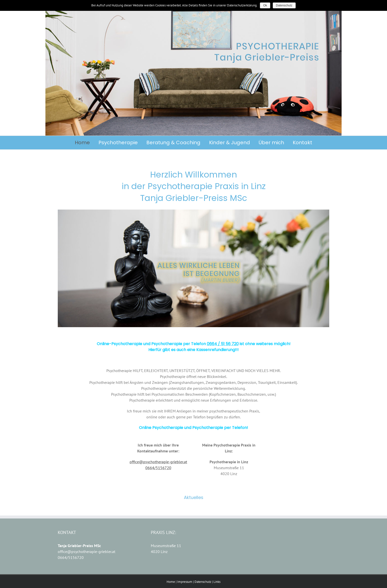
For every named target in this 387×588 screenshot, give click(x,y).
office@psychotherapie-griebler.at (158, 462)
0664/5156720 (158, 468)
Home (171, 582)
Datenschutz (203, 582)
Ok (265, 5)
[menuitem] (87, 143)
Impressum (185, 582)
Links (217, 582)
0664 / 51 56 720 (223, 344)
